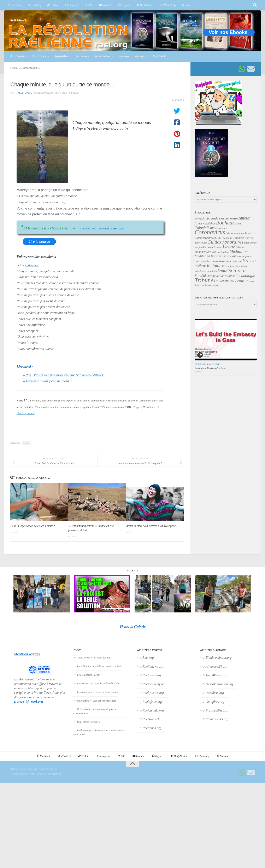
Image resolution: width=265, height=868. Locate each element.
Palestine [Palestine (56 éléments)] (219, 261)
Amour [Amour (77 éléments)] (244, 218)
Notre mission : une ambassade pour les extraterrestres (95, 711)
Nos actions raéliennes (105, 701)
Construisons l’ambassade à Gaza (210, 368)
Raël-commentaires (25, 68)
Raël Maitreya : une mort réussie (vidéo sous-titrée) (64, 375)
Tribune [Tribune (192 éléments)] (204, 280)
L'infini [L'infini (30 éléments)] (219, 247)
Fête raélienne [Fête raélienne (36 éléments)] (224, 238)
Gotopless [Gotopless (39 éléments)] (238, 238)
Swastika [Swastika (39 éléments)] (230, 276)
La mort (26, 443)
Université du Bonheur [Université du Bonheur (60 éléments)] (231, 281)
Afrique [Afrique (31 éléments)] (198, 219)
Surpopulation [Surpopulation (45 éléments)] (216, 276)
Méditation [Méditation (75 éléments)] (239, 251)
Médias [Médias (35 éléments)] (225, 252)
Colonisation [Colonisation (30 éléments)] (221, 228)
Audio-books (83, 658)
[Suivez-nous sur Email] (251, 69)
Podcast (188, 5)
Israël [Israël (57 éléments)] (211, 247)
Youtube (106, 5)
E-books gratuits (103, 658)
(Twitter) (34, 5)
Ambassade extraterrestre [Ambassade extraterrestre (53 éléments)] (220, 218)
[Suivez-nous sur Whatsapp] (242, 69)
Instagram (71, 5)
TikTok (52, 5)
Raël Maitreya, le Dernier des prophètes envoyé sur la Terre (99, 732)
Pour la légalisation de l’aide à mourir (33, 526)
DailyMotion (145, 5)
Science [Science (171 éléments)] (237, 270)
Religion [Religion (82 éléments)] (214, 265)
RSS (89, 5)
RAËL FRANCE (18, 20)
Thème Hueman (54, 774)
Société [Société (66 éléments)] (200, 276)
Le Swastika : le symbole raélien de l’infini (99, 684)
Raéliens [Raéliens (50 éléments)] (200, 266)
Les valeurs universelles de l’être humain (98, 692)
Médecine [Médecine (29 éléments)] (216, 252)
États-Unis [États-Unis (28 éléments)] (199, 285)
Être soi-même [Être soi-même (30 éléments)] (211, 285)
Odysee (125, 5)
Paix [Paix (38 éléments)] (209, 261)
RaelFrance (24, 93)
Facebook (15, 5)
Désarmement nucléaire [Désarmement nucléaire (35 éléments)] (238, 233)
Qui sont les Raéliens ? (89, 722)
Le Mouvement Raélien (89, 675)
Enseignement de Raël (208, 364)
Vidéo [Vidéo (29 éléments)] (251, 281)
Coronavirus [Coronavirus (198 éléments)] (210, 232)
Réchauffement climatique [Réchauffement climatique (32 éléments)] (235, 266)
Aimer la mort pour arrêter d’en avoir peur (151, 526)
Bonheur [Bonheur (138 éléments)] (225, 223)
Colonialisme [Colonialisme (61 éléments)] (205, 228)
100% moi (32, 265)
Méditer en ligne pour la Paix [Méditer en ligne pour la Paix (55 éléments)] (216, 256)
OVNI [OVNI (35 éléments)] (203, 262)
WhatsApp (168, 5)
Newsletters (83, 701)
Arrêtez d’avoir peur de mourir (49, 381)
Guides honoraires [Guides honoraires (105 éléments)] (225, 242)
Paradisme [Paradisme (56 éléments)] (234, 261)
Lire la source (39, 242)
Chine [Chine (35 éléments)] (238, 224)
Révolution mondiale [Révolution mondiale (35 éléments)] (206, 272)
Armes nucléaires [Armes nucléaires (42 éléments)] (205, 223)
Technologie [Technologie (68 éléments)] (245, 276)
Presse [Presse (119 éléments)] (249, 261)
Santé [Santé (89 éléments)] (222, 271)
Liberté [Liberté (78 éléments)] (229, 247)
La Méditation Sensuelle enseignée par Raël (99, 666)
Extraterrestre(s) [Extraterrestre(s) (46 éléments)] (205, 238)
